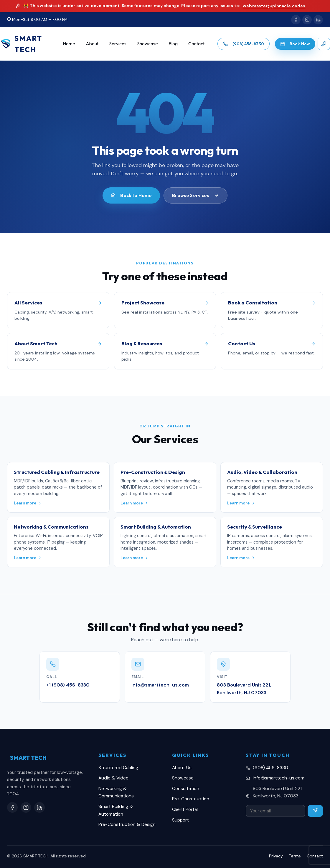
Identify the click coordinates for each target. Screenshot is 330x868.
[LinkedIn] (318, 20)
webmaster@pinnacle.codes (274, 6)
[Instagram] (307, 20)
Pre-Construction (191, 799)
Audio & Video (113, 778)
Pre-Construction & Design (127, 824)
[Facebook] (296, 20)
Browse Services (195, 195)
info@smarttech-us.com (279, 778)
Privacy (276, 856)
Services (118, 44)
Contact (196, 44)
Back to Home (131, 195)
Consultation (186, 789)
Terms (295, 856)
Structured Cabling (118, 768)
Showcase (147, 44)
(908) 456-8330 (270, 768)
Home (69, 44)
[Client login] (324, 44)
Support (180, 820)
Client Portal (185, 809)
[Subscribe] (315, 811)
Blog (173, 44)
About (92, 44)
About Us (182, 768)
